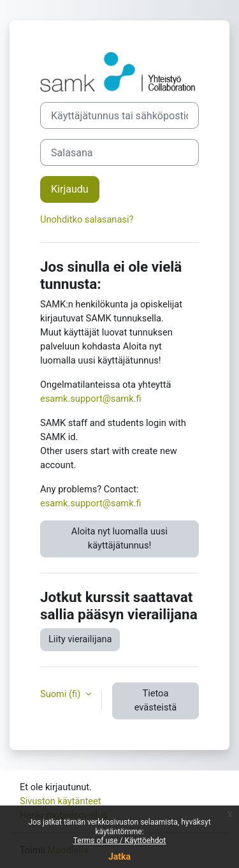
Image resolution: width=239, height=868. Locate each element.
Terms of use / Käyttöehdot (120, 841)
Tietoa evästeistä (156, 700)
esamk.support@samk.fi (91, 399)
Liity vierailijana (80, 639)
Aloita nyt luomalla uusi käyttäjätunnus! (119, 538)
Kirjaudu (70, 189)
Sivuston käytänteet (61, 801)
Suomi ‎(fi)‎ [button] (62, 694)
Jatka (119, 857)
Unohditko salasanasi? (87, 219)
